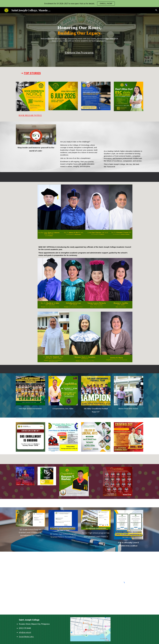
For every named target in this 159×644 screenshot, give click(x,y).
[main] (79, 35)
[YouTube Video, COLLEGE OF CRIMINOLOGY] (79, 132)
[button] (156, 10)
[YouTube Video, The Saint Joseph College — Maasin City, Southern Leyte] (123, 136)
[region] (79, 4)
